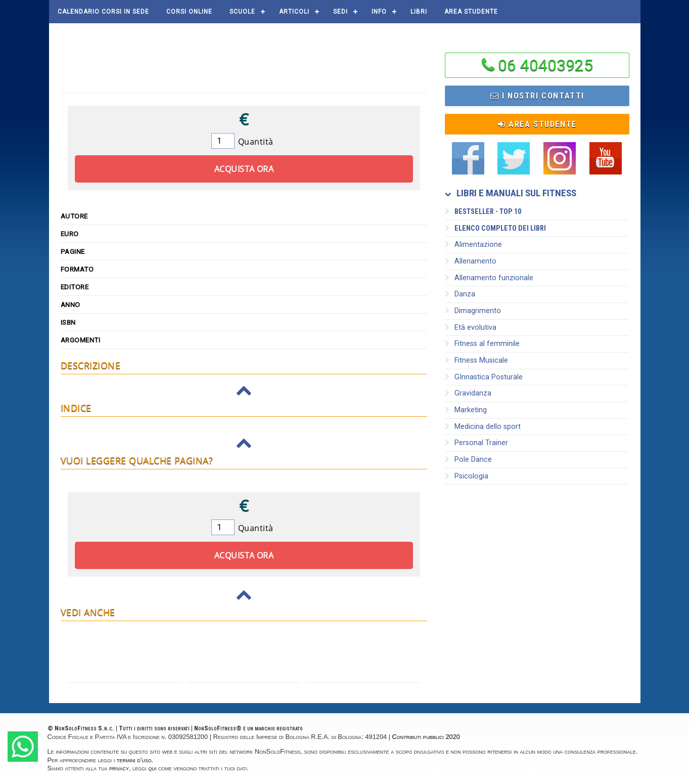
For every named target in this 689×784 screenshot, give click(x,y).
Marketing (466, 410)
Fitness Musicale (476, 360)
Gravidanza (468, 393)
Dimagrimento (473, 311)
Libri (419, 12)
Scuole (242, 12)
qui (152, 768)
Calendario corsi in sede (103, 12)
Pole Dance (468, 460)
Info (379, 12)
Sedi (340, 12)
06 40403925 (545, 65)
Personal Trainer (476, 443)
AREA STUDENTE (471, 12)
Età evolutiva (471, 328)
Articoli (294, 12)
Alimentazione (473, 245)
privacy (119, 768)
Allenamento (471, 261)
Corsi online (189, 12)
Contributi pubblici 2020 (426, 737)
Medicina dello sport (483, 427)
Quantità (256, 142)
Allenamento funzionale (489, 278)
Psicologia (467, 476)
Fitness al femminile (482, 344)
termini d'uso (134, 760)
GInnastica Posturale (484, 377)
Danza (460, 294)
